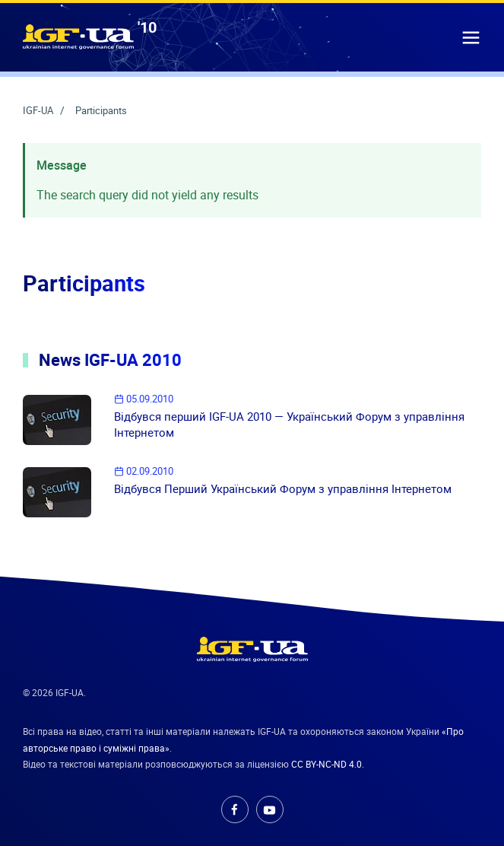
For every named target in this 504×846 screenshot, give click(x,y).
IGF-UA (39, 110)
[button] (471, 37)
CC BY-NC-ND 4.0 (326, 764)
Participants (101, 110)
